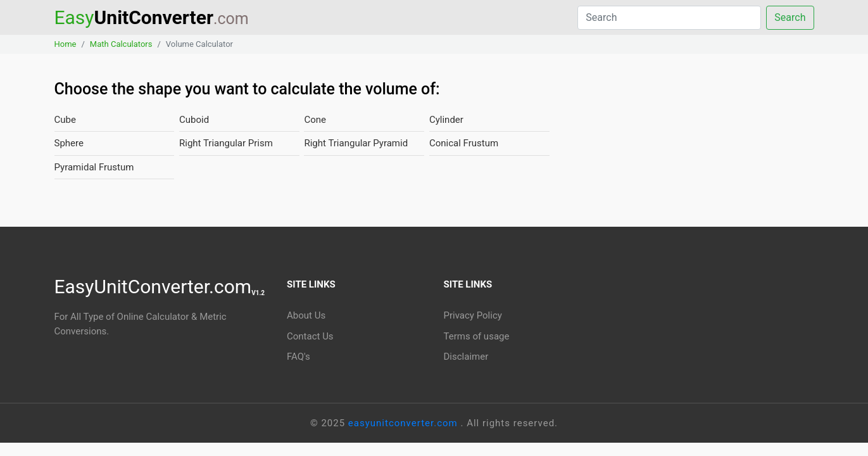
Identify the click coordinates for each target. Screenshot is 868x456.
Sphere (69, 143)
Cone (315, 120)
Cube (65, 120)
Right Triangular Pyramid (356, 143)
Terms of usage (477, 336)
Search (790, 17)
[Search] (669, 18)
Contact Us (310, 336)
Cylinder (446, 120)
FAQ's (299, 357)
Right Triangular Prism (226, 143)
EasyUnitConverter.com (160, 287)
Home (66, 44)
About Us (306, 315)
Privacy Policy (473, 315)
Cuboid (194, 120)
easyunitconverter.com (405, 423)
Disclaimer (466, 357)
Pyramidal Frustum (94, 167)
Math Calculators (121, 44)
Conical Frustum (464, 143)
